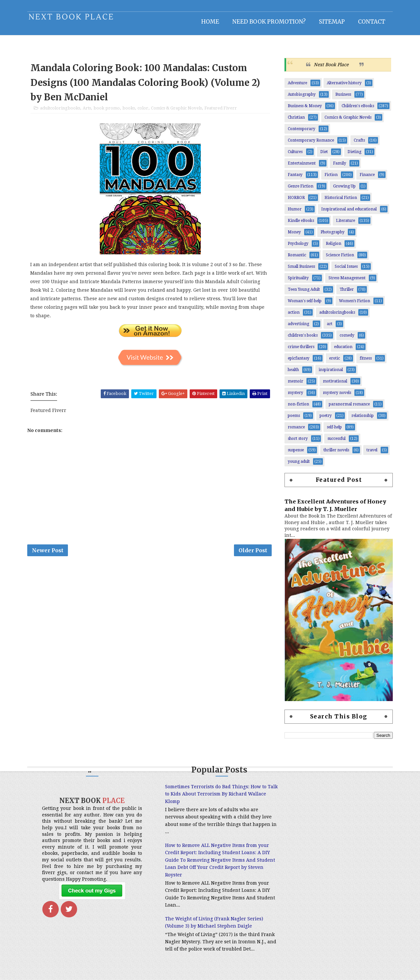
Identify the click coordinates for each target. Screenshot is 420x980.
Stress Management (346, 282)
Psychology (297, 247)
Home (210, 21)
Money (294, 236)
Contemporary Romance (310, 144)
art (329, 327)
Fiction (330, 178)
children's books (302, 339)
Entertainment (301, 167)
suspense (295, 454)
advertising (298, 327)
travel (371, 454)
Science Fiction (339, 259)
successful (336, 442)
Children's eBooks (357, 109)
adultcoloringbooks (61, 112)
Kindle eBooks (300, 224)
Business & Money (304, 109)
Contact (371, 21)
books (129, 112)
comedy (346, 339)
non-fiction (298, 408)
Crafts (359, 144)
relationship (362, 419)
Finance (367, 178)
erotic (334, 362)
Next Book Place (330, 68)
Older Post (252, 555)
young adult (298, 465)
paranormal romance (349, 408)
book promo (107, 112)
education (343, 350)
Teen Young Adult (303, 293)
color (144, 112)
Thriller (346, 293)
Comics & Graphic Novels (177, 112)
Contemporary (301, 132)
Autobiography (301, 98)
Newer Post (48, 555)
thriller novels (336, 454)
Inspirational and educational (348, 213)
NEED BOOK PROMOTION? (268, 21)
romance (296, 431)
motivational (334, 385)
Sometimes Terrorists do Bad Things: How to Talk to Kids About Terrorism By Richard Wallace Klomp (207, 798)
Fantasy (294, 178)
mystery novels (336, 396)
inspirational (330, 373)
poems (293, 419)
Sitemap (331, 21)
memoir (295, 385)
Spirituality (298, 282)
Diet (323, 155)
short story (297, 442)
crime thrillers (300, 350)
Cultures (294, 155)
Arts (87, 112)
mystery (295, 396)
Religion (333, 247)
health (293, 373)
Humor (294, 213)
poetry (325, 419)
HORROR (296, 201)
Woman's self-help (304, 304)
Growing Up (344, 190)
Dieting (354, 155)
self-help (334, 431)
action (293, 316)
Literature (345, 224)
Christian (296, 121)
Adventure (297, 87)
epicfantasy (298, 362)
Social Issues (346, 270)
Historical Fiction (340, 201)
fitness (365, 362)
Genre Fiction (300, 190)
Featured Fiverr (221, 112)
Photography (332, 236)
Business (343, 98)
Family (339, 167)
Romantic (296, 259)
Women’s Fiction (354, 304)
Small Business (301, 270)
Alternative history (344, 87)
